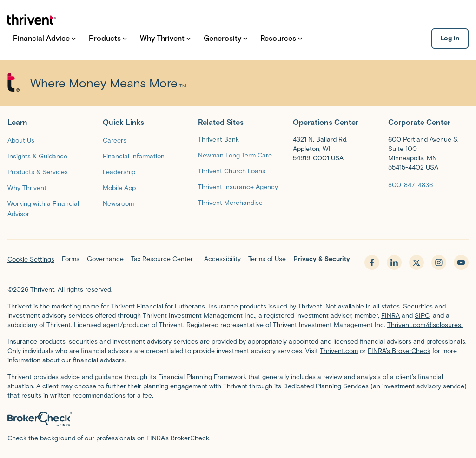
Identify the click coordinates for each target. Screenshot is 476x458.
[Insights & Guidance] (37, 156)
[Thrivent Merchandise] (230, 202)
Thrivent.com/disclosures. (425, 325)
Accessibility (222, 259)
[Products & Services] (38, 172)
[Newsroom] (118, 203)
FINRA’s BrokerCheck (399, 351)
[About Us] (21, 140)
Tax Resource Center (162, 259)
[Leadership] (119, 172)
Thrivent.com (339, 351)
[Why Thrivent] (27, 187)
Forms (71, 259)
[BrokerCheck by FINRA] (238, 419)
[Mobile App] (119, 187)
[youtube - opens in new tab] (461, 262)
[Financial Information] (134, 156)
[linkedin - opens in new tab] (394, 262)
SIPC (422, 316)
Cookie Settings (31, 259)
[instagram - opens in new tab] (439, 262)
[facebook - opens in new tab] (372, 262)
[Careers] (115, 140)
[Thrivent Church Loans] (232, 171)
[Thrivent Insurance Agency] (238, 186)
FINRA (390, 316)
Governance (105, 259)
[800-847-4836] (410, 185)
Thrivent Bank (218, 140)
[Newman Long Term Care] (235, 155)
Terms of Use (267, 259)
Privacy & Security (322, 259)
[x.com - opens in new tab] (416, 262)
